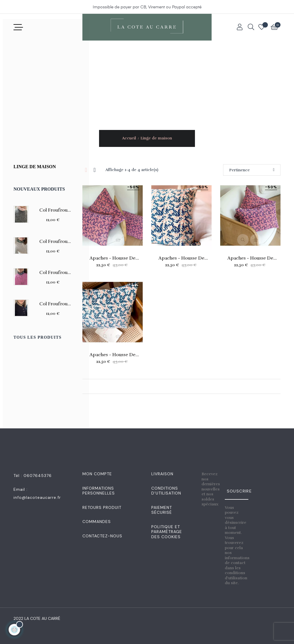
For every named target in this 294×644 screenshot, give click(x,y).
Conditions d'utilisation (166, 491)
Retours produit (102, 507)
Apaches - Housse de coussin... (113, 258)
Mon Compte (97, 474)
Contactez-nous (102, 536)
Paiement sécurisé (162, 510)
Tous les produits (37, 337)
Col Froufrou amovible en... (53, 210)
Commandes (97, 522)
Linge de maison (35, 167)
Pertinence (252, 170)
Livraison (162, 474)
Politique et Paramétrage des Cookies (167, 532)
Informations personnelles (99, 491)
